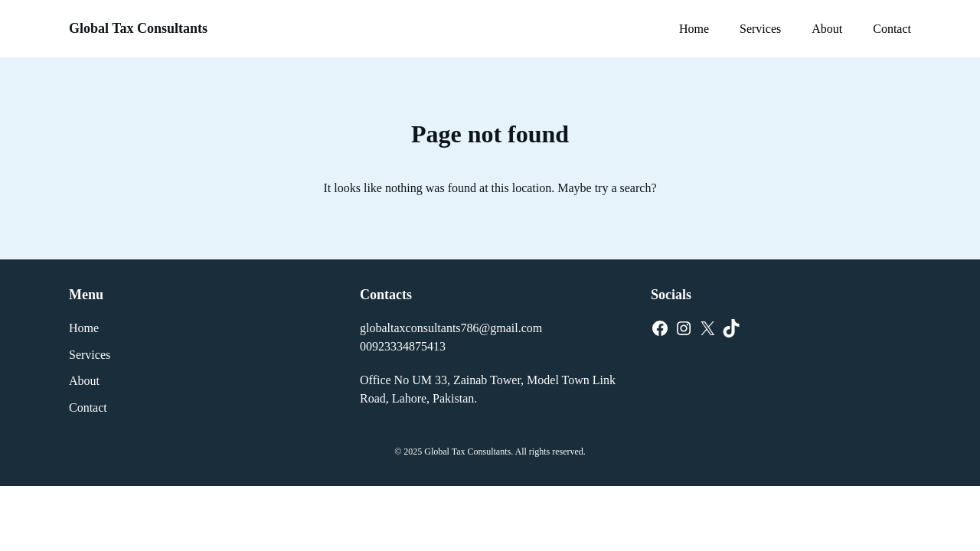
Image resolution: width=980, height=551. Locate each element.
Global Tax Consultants (138, 28)
